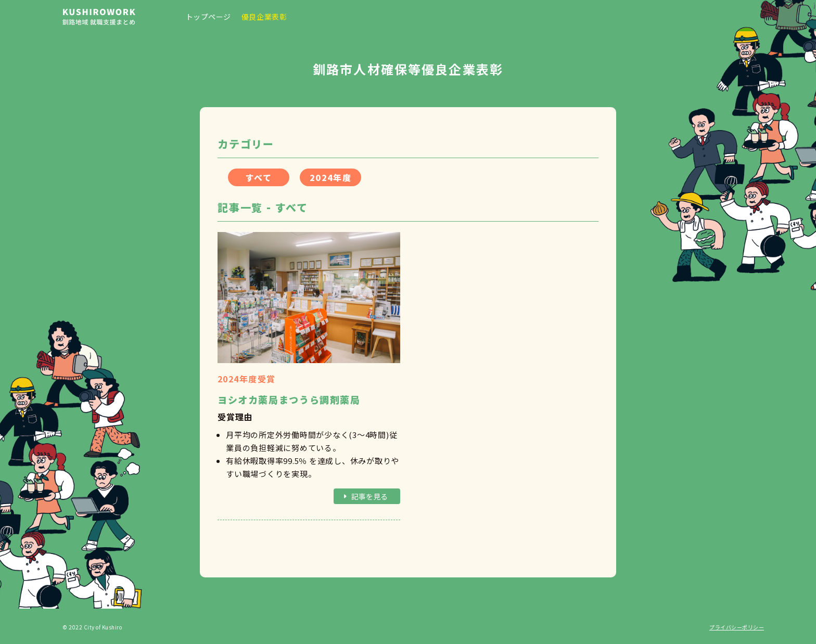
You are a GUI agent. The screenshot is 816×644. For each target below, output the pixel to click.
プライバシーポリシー (737, 627)
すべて (259, 177)
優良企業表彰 (264, 17)
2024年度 (331, 177)
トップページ (208, 17)
